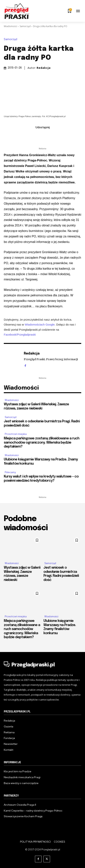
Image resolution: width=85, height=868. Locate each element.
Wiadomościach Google (40, 324)
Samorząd (25, 26)
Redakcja (44, 68)
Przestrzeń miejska (16, 434)
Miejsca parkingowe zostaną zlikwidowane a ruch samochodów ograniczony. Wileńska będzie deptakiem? (42, 443)
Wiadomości (10, 26)
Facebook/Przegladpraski (20, 334)
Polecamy (10, 472)
